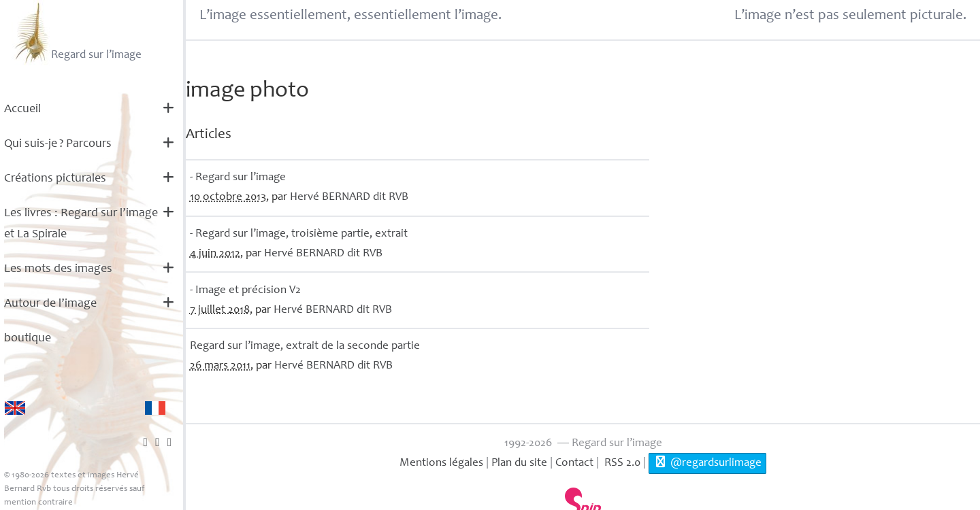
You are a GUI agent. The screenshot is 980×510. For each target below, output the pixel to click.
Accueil (22, 109)
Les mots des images (58, 269)
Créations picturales (55, 179)
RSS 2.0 (621, 463)
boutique (28, 339)
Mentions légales (441, 463)
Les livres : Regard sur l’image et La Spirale (81, 224)
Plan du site (519, 463)
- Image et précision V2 (245, 291)
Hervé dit (349, 198)
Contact (574, 463)
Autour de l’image (50, 304)
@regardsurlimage (707, 462)
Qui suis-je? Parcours (58, 144)
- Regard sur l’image (238, 178)
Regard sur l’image (77, 33)
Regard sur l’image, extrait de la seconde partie (305, 346)
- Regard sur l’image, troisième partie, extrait (299, 234)
